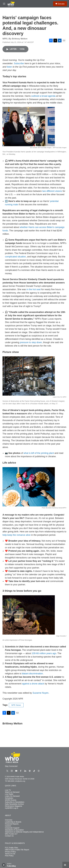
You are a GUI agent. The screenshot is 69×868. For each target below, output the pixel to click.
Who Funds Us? (11, 834)
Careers (8, 826)
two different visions (52, 191)
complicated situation (15, 257)
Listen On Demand (12, 796)
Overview (9, 820)
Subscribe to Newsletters (15, 802)
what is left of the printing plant (39, 453)
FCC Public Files (11, 848)
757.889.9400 (10, 781)
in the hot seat (34, 289)
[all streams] (66, 865)
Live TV (8, 790)
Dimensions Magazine (14, 806)
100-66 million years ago (44, 653)
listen (9, 67)
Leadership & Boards (13, 822)
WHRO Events (11, 800)
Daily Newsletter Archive (14, 804)
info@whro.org (20, 781)
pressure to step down (31, 342)
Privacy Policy (10, 852)
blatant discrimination (32, 674)
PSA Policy (9, 856)
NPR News (16, 705)
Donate (61, 4)
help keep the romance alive (17, 535)
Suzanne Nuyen (40, 693)
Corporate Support (12, 828)
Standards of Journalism (14, 830)
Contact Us (9, 836)
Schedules (9, 798)
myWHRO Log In (12, 808)
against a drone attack (33, 684)
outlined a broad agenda (43, 96)
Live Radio (9, 794)
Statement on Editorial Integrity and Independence (24, 832)
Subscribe (19, 63)
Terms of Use (10, 854)
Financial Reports (12, 824)
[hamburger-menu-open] (4, 4)
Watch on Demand (12, 792)
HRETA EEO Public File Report (17, 850)
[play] (4, 865)
